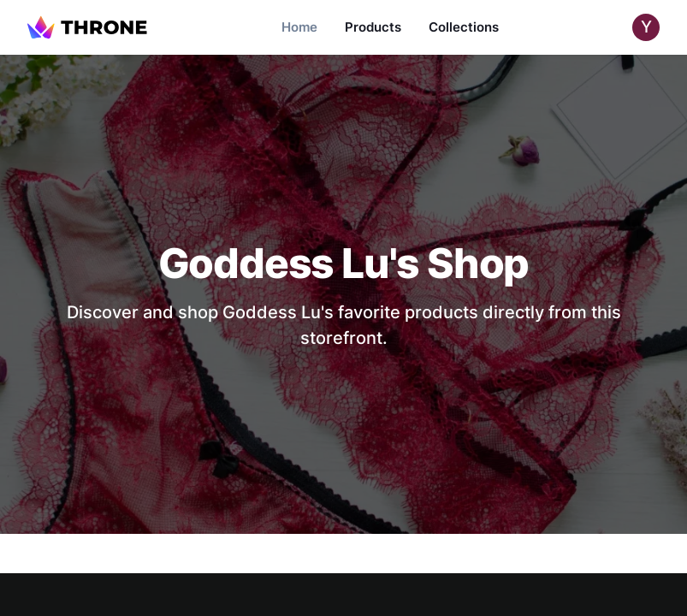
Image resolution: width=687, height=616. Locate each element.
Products (373, 27)
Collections (464, 27)
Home (299, 27)
